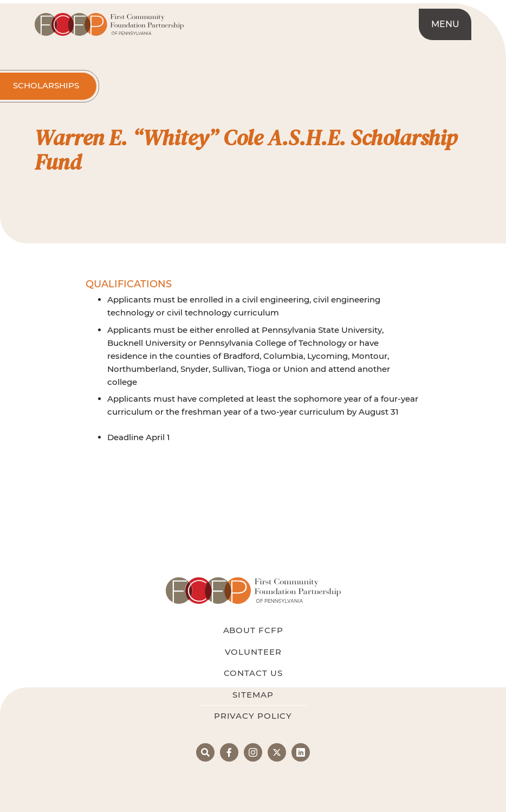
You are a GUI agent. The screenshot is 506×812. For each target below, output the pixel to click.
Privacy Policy (253, 716)
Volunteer (253, 652)
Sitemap (253, 695)
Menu (445, 24)
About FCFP (253, 630)
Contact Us (253, 673)
